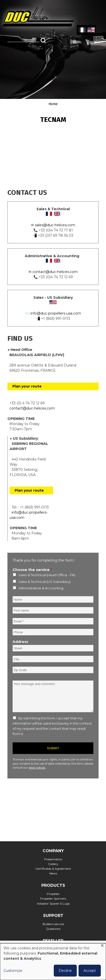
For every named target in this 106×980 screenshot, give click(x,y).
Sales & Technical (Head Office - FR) (47, 575)
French (82, 30)
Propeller (53, 894)
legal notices (37, 768)
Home (53, 104)
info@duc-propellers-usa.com (56, 313)
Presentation (53, 859)
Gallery (53, 864)
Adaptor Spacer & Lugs (53, 903)
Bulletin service (53, 924)
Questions (53, 929)
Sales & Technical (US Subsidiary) (44, 582)
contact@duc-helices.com (55, 272)
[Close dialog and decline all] (102, 946)
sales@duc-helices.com (55, 225)
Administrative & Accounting (41, 588)
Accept (90, 971)
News (53, 873)
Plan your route (27, 386)
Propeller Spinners (53, 899)
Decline (65, 971)
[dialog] (53, 962)
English (91, 30)
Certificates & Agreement (53, 869)
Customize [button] (13, 971)
